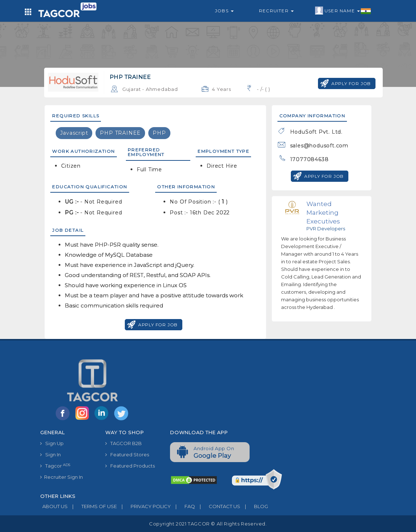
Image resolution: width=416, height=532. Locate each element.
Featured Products (130, 466)
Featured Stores (127, 454)
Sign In (50, 454)
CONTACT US (218, 506)
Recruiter (276, 11)
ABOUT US (54, 506)
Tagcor (55, 466)
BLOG (254, 506)
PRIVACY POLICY (144, 506)
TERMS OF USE (92, 506)
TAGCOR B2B (124, 443)
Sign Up (52, 443)
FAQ (183, 506)
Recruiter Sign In (61, 477)
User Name (343, 11)
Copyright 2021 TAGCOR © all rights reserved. (208, 524)
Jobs (224, 11)
